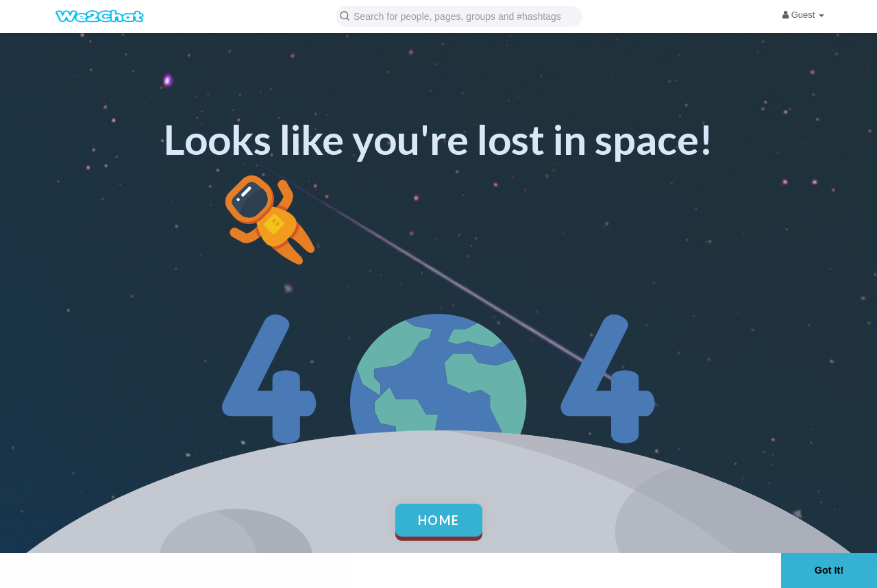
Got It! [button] (829, 570)
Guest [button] (803, 15)
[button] (459, 15)
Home (439, 520)
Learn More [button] (436, 570)
